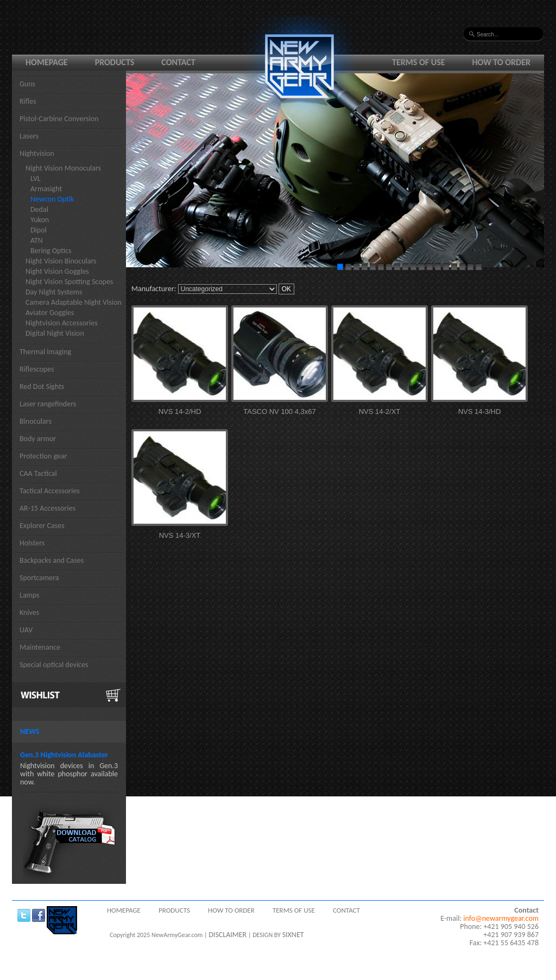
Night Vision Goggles (57, 271)
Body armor (38, 439)
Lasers (29, 136)
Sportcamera (39, 578)
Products (115, 62)
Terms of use (419, 62)
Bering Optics (51, 251)
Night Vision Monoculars (63, 168)
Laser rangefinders (48, 404)
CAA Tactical (38, 473)
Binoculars (36, 421)
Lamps (30, 595)
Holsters (32, 543)
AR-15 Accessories (48, 508)
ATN (37, 240)
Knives (29, 612)
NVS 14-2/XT (380, 412)
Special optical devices (54, 665)
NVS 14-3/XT (180, 535)
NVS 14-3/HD (480, 412)
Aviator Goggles (50, 313)
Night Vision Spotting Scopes (69, 282)
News (30, 731)
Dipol (39, 230)
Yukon (40, 220)
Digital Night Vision (55, 333)
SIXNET (293, 935)
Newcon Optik (52, 199)
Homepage (47, 62)
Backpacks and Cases (52, 560)
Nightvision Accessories (62, 323)
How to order (502, 62)
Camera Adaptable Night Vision (74, 302)
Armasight (46, 189)
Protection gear (43, 456)
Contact (178, 62)
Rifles (28, 101)
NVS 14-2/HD (180, 412)
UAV (26, 630)
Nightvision (37, 153)
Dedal (39, 209)
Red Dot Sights (42, 387)
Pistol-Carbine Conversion (59, 119)
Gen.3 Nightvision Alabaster (64, 755)
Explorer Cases (42, 526)
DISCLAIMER (228, 935)
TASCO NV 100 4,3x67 (279, 412)
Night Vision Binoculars (61, 261)
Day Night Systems (54, 292)
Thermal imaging (45, 352)
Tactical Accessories (50, 491)
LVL (36, 178)
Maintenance (40, 647)
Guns (27, 84)
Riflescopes (37, 369)
